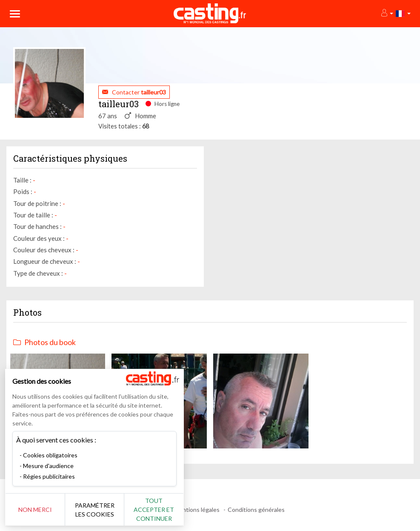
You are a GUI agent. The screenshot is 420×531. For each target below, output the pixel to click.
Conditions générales (256, 510)
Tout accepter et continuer (154, 510)
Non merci (35, 510)
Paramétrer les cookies (95, 510)
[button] (387, 13)
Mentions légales (197, 510)
